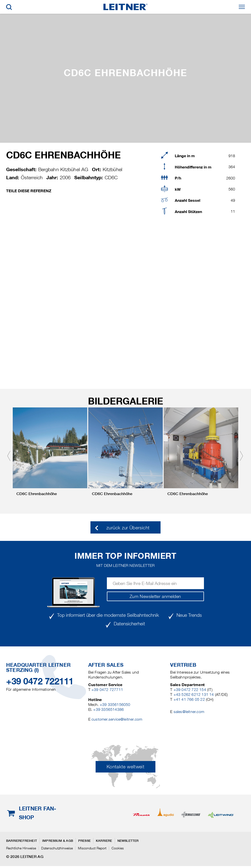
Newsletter (128, 841)
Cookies (118, 848)
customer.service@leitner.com (117, 719)
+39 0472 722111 (40, 681)
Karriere (104, 841)
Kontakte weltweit (125, 767)
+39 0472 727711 (107, 690)
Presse (84, 841)
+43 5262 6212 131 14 (194, 695)
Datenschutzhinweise (57, 848)
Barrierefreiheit (22, 841)
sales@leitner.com (189, 712)
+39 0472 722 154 (190, 690)
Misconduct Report (92, 848)
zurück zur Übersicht (128, 528)
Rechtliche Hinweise (21, 848)
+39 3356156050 (115, 705)
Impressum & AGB (58, 841)
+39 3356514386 (108, 709)
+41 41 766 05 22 (189, 699)
